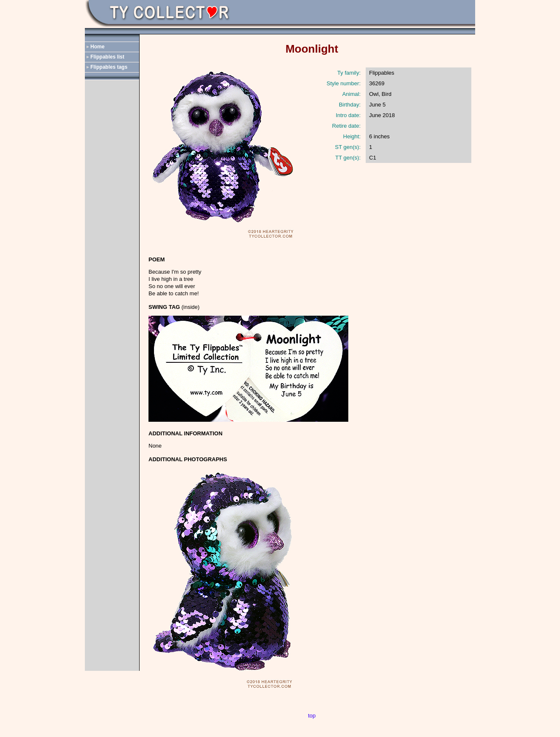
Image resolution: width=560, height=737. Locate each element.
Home (97, 47)
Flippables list (107, 57)
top (312, 716)
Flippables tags (109, 67)
